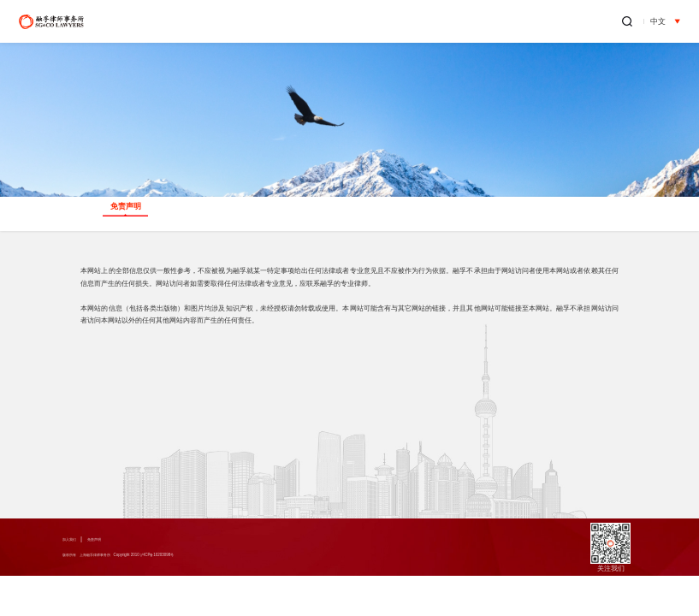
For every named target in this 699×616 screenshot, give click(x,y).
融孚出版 (518, 21)
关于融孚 (271, 21)
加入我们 (76, 539)
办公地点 (581, 21)
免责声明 (115, 539)
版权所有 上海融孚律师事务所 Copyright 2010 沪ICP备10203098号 (168, 557)
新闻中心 (457, 21)
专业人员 (395, 21)
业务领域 (333, 21)
